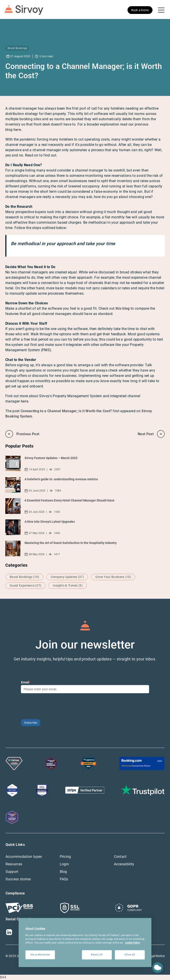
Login (64, 864)
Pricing (65, 857)
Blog (63, 872)
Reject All (97, 955)
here (25, 401)
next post (151, 434)
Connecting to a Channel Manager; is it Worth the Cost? (66, 411)
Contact (120, 857)
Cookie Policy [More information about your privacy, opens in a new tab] (132, 943)
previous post (22, 434)
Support (12, 872)
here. (18, 130)
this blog (123, 308)
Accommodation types (24, 857)
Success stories (18, 879)
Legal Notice (156, 956)
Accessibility (124, 864)
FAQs (64, 879)
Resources (14, 864)
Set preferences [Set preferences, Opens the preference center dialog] (40, 955)
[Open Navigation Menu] (161, 10)
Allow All (130, 955)
